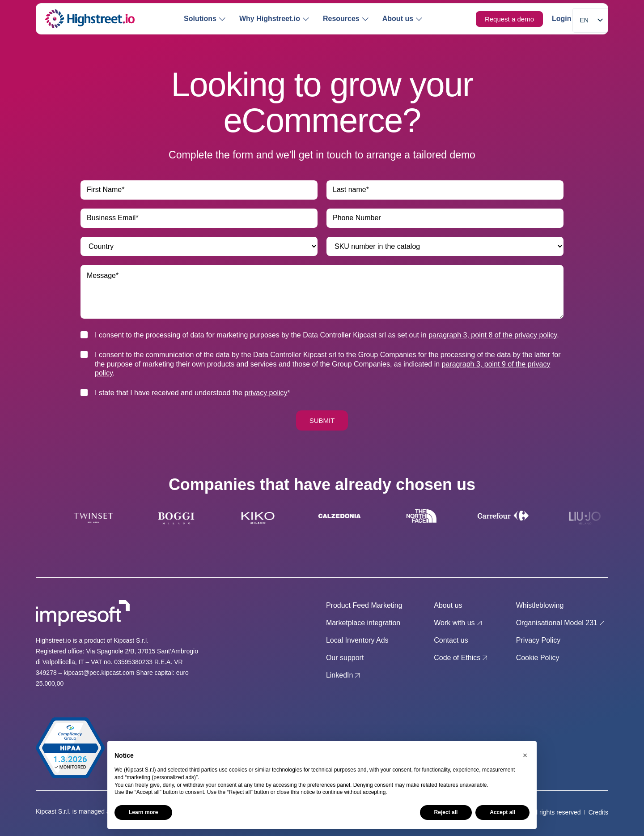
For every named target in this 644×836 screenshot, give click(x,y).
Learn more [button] (143, 812)
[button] (525, 755)
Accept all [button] (502, 812)
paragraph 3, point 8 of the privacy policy (493, 335)
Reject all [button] (446, 812)
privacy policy (266, 393)
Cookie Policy (538, 658)
